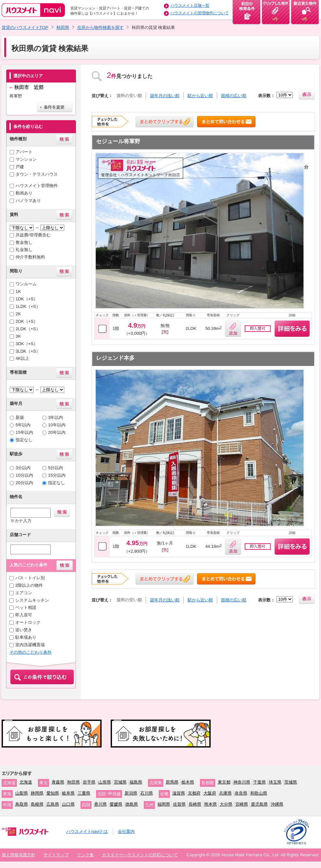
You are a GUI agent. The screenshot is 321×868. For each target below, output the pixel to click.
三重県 (84, 793)
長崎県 (195, 804)
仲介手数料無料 (30, 257)
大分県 (226, 804)
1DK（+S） (27, 299)
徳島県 (132, 804)
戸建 (20, 167)
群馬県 (172, 782)
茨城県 (291, 782)
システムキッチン (32, 600)
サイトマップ (56, 855)
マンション (26, 159)
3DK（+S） (27, 344)
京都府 (194, 793)
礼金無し (24, 250)
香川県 (100, 804)
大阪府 (210, 793)
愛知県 (53, 793)
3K (18, 336)
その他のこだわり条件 (31, 652)
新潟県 (131, 793)
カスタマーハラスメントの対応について (140, 855)
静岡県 (37, 793)
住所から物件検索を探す (100, 27)
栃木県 (188, 782)
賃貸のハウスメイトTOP (25, 27)
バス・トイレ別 (30, 578)
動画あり (24, 193)
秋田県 (63, 27)
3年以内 (56, 417)
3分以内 (23, 468)
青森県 (58, 782)
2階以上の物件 (29, 585)
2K (18, 314)
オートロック (28, 622)
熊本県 (210, 804)
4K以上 (22, 358)
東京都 (224, 782)
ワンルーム (26, 284)
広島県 (53, 804)
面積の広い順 (234, 96)
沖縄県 (277, 804)
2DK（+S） (27, 321)
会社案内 (126, 831)
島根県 (37, 804)
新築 (20, 417)
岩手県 (89, 782)
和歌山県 (259, 793)
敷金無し (24, 242)
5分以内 (56, 468)
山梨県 (22, 793)
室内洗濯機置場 (30, 645)
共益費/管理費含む (33, 235)
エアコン (24, 593)
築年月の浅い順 (165, 96)
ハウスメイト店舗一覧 (190, 6)
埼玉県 (275, 782)
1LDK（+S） (28, 306)
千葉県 (259, 782)
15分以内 (57, 475)
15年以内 (24, 432)
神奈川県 (242, 782)
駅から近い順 (200, 96)
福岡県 (164, 804)
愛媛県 (116, 804)
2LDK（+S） (28, 329)
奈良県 (241, 793)
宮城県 (120, 782)
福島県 (136, 782)
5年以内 (23, 425)
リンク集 (85, 855)
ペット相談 (26, 607)
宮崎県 (242, 804)
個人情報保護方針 (19, 855)
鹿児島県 (259, 804)
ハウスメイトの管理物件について (200, 13)
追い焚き (24, 630)
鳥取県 (22, 804)
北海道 (26, 782)
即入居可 (24, 615)
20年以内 (57, 432)
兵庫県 (225, 793)
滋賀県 (179, 793)
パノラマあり (28, 201)
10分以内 (24, 475)
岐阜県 (68, 793)
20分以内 (24, 483)
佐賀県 (179, 804)
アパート (24, 152)
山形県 (105, 782)
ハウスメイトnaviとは (87, 831)
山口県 (68, 804)
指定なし (24, 440)
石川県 (147, 793)
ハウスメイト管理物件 (37, 186)
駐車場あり (26, 637)
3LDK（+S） (28, 351)
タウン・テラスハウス (37, 174)
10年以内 (57, 425)
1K (18, 291)
